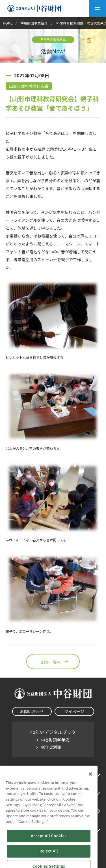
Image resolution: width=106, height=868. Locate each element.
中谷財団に (24, 775)
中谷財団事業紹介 (34, 23)
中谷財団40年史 (55, 740)
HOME (8, 23)
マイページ (74, 711)
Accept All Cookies (49, 857)
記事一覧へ (53, 662)
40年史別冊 (51, 747)
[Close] (90, 796)
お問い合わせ (32, 711)
